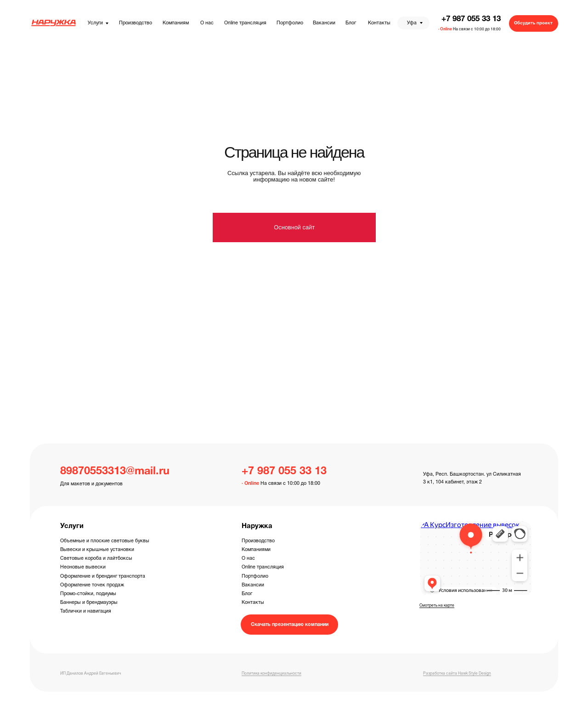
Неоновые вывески (83, 567)
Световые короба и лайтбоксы (96, 558)
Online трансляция (263, 567)
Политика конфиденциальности (271, 674)
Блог (247, 594)
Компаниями (256, 550)
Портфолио (255, 576)
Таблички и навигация (86, 611)
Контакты (253, 602)
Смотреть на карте (437, 606)
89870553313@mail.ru (115, 472)
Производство (258, 541)
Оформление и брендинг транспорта (103, 576)
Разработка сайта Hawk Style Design (457, 674)
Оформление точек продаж (92, 585)
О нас (248, 558)
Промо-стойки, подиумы (88, 594)
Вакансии (253, 585)
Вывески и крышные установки (97, 550)
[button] (534, 23)
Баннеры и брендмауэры (89, 602)
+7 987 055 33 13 (471, 19)
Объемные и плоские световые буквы (105, 541)
